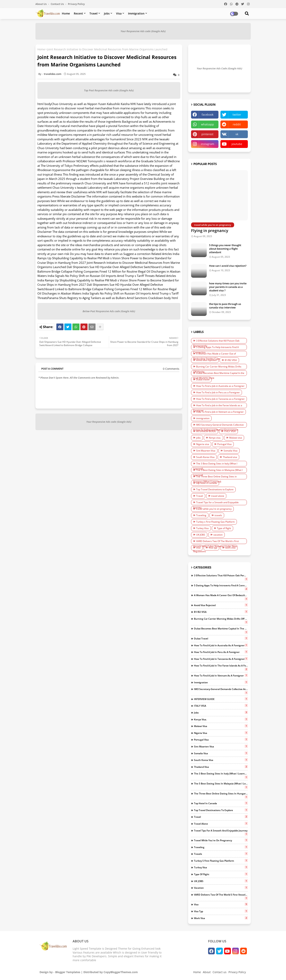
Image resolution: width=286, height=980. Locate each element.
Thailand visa (230, 457)
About (207, 972)
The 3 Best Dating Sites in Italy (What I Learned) (215, 464)
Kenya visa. (215, 438)
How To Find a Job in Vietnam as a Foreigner (220, 412)
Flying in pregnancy (210, 231)
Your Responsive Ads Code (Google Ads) (219, 68)
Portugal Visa (224, 444)
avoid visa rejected (206, 360)
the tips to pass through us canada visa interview (225, 306)
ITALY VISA (230, 431)
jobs (198, 438)
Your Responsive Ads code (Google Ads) (143, 31)
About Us (41, 4)
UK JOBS (201, 535)
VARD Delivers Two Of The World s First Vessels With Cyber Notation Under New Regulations (216, 542)
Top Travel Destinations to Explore (215, 489)
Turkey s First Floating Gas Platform (215, 522)
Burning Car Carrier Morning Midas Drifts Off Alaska (217, 367)
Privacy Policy (76, 4)
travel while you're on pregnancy (214, 509)
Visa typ (213, 548)
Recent (78, 13)
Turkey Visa (202, 528)
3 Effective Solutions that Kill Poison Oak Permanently (216, 341)
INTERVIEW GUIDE (206, 431)
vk (237, 134)
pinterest (207, 134)
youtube (237, 144)
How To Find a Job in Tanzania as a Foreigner (220, 399)
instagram (208, 144)
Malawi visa (236, 438)
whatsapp (208, 124)
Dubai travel (203, 379)
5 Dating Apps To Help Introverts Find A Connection (216, 348)
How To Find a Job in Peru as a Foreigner (218, 392)
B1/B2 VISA (231, 360)
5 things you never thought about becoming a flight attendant (225, 249)
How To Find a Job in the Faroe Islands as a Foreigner (218, 406)
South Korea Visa (205, 457)
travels (218, 515)
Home (66, 13)
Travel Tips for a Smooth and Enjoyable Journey (216, 503)
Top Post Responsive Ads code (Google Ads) (109, 90)
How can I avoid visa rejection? (228, 266)
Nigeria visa (203, 444)
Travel (93, 13)
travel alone (218, 496)
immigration (203, 418)
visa (198, 548)
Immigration (136, 13)
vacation (218, 535)
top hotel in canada (207, 483)
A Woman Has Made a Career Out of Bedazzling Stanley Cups (215, 354)
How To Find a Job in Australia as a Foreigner (220, 386)
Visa (119, 13)
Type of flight (224, 528)
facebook (208, 115)
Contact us (58, 4)
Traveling (201, 515)
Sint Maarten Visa (206, 451)
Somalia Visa (231, 451)
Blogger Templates (68, 972)
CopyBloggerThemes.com (121, 972)
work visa (230, 548)
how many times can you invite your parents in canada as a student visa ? (228, 287)
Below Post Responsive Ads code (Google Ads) (109, 311)
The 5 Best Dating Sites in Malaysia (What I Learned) (218, 471)
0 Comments (171, 369)
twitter (237, 115)
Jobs (107, 13)
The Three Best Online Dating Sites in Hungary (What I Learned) (215, 477)
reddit (237, 124)
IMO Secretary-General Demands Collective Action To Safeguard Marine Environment (218, 425)
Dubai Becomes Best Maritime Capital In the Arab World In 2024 (219, 374)
